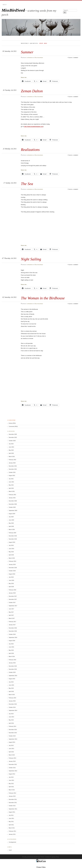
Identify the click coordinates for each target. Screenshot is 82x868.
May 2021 (11, 485)
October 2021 (12, 472)
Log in (10, 850)
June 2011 (11, 818)
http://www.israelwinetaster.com (33, 126)
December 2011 (13, 799)
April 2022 (11, 453)
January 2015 (12, 701)
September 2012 (13, 771)
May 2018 (11, 583)
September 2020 (13, 510)
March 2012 (12, 790)
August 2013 (12, 742)
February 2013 (12, 758)
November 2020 (13, 504)
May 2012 (11, 784)
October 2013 (12, 736)
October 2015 (12, 672)
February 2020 (12, 533)
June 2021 (11, 482)
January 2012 (12, 796)
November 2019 (13, 539)
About (5, 5)
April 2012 (11, 787)
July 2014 (11, 714)
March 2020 (12, 529)
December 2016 (13, 628)
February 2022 (12, 460)
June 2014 (11, 717)
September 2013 (13, 739)
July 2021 (11, 479)
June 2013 (11, 749)
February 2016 (12, 660)
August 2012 (12, 774)
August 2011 (12, 812)
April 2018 (11, 587)
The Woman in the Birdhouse (43, 298)
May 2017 (11, 612)
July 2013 (11, 745)
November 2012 (13, 764)
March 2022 (12, 457)
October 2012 (12, 768)
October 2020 (12, 507)
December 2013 (13, 730)
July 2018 (11, 577)
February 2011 (12, 831)
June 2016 (11, 647)
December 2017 (13, 596)
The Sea (27, 184)
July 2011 (11, 815)
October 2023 (12, 441)
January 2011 (12, 834)
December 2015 (13, 666)
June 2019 (11, 549)
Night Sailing (31, 259)
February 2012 (12, 793)
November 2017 (13, 599)
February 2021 (12, 495)
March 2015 (12, 695)
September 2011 (13, 809)
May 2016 (11, 650)
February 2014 (12, 726)
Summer (27, 52)
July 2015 (11, 682)
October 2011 (12, 806)
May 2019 (11, 552)
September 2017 (13, 606)
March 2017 (12, 618)
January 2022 (12, 463)
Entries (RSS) (12, 423)
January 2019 (12, 564)
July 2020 (11, 517)
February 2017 (12, 622)
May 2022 (11, 450)
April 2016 (11, 653)
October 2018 (12, 571)
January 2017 (12, 625)
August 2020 (12, 514)
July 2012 (11, 777)
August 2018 (12, 574)
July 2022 (11, 444)
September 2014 (13, 710)
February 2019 (12, 561)
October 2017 (12, 602)
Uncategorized (39, 58)
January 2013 (12, 761)
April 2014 (11, 723)
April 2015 (11, 691)
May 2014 (11, 720)
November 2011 (13, 803)
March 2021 (12, 491)
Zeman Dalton (32, 91)
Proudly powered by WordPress (31, 857)
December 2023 (13, 437)
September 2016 (13, 637)
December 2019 (13, 536)
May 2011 (11, 822)
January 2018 (12, 593)
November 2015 (13, 669)
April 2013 (11, 752)
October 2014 (12, 707)
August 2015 (12, 679)
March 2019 (12, 558)
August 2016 (12, 641)
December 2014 (13, 704)
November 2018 (13, 568)
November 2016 (13, 631)
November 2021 (13, 469)
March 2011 (12, 828)
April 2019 (11, 555)
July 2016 (11, 644)
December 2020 (13, 501)
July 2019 (11, 545)
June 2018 (11, 580)
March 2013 (12, 755)
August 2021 (12, 476)
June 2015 (11, 685)
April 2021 (11, 488)
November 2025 (13, 434)
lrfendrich (30, 58)
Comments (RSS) (13, 426)
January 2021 (12, 498)
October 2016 (12, 634)
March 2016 (12, 656)
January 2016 (12, 663)
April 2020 (11, 526)
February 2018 (12, 590)
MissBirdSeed (13, 10)
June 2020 (11, 520)
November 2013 (13, 733)
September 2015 (13, 676)
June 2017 (11, 609)
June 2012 (11, 780)
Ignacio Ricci (55, 857)
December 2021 (13, 466)
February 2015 (12, 698)
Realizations (30, 150)
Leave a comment (73, 58)
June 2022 (11, 447)
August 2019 (12, 542)
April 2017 (11, 615)
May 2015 (11, 688)
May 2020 (11, 523)
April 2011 (11, 825)
